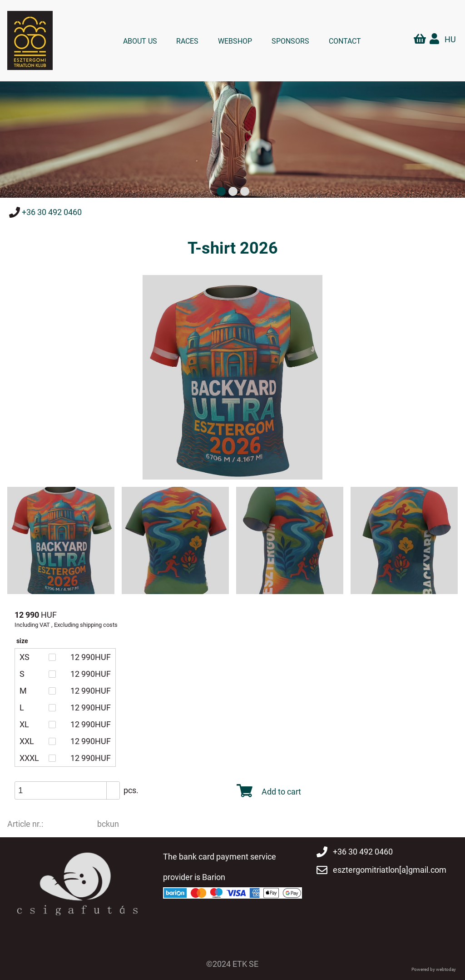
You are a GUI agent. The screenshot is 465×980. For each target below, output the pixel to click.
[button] (113, 785)
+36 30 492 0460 (52, 212)
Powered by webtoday (434, 968)
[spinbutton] (70, 790)
